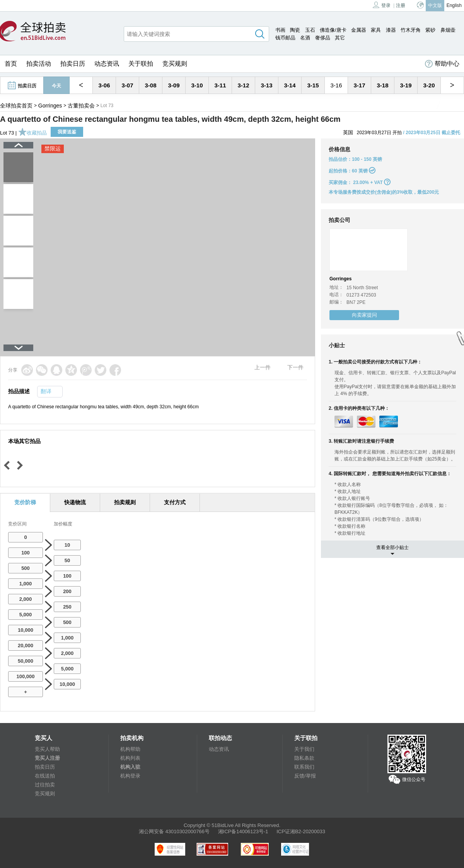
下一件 (295, 367)
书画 (280, 30)
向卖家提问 (364, 315)
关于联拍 (141, 64)
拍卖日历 (73, 64)
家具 (376, 30)
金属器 (359, 30)
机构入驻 (130, 767)
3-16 (336, 85)
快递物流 (75, 502)
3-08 (150, 85)
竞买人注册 (47, 758)
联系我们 (304, 767)
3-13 (266, 85)
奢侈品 (323, 38)
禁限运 (53, 148)
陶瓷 (295, 30)
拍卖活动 (39, 64)
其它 (340, 38)
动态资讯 (107, 64)
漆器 (391, 30)
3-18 (382, 85)
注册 (401, 5)
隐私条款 (304, 758)
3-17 (359, 85)
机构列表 (130, 758)
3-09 (174, 85)
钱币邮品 (285, 38)
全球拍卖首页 (16, 106)
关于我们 (304, 749)
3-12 (243, 85)
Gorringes (50, 106)
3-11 (220, 85)
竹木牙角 (411, 30)
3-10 (197, 85)
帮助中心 (442, 64)
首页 (11, 64)
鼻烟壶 (448, 30)
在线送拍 (45, 776)
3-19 (406, 85)
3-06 (104, 85)
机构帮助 (130, 749)
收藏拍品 (32, 133)
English (454, 5)
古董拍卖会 (81, 106)
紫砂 (430, 30)
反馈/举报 (305, 776)
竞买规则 (175, 64)
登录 (382, 5)
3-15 (313, 85)
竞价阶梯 (25, 502)
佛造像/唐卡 (333, 30)
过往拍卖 (45, 785)
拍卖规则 (125, 502)
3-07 (127, 85)
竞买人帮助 (47, 749)
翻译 (46, 391)
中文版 (435, 5)
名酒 (305, 38)
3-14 (290, 85)
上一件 (263, 367)
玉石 (310, 30)
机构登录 (130, 776)
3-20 (429, 85)
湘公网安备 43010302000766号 (174, 831)
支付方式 (175, 502)
